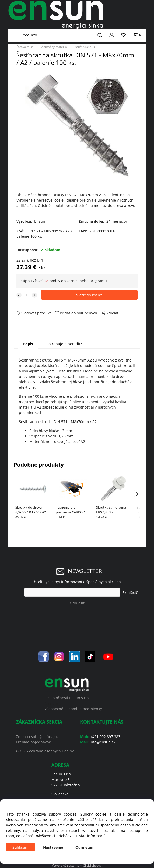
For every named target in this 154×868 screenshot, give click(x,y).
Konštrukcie (83, 47)
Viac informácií (92, 836)
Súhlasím (20, 847)
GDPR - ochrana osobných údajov (45, 751)
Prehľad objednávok (33, 742)
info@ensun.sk (103, 742)
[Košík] (137, 35)
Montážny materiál (54, 47)
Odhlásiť (77, 603)
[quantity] (27, 295)
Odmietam (85, 847)
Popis (28, 344)
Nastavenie (53, 847)
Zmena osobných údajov (37, 737)
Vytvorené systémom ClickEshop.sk (77, 865)
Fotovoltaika (25, 47)
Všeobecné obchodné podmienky (73, 709)
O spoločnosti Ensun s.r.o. (67, 698)
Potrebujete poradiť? (64, 344)
